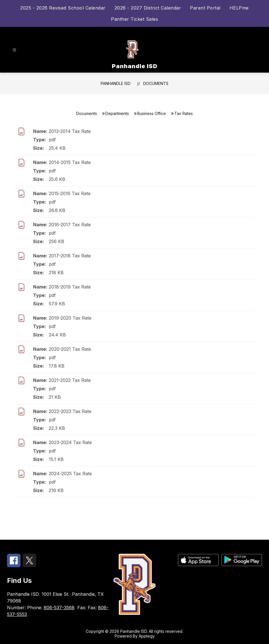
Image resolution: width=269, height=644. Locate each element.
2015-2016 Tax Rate (70, 193)
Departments (117, 113)
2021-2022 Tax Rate (70, 380)
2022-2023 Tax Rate (70, 411)
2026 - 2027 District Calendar (148, 8)
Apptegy (147, 636)
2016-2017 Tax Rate (70, 225)
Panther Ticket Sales (134, 19)
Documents (156, 83)
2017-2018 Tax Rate (70, 256)
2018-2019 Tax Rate (70, 287)
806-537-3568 (59, 608)
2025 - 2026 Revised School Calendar (63, 8)
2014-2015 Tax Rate (70, 162)
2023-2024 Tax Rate (70, 442)
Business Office (152, 113)
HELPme (239, 8)
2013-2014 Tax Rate (70, 131)
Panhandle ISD (116, 83)
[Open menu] (14, 50)
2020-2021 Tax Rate (70, 349)
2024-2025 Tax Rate (70, 474)
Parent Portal (205, 8)
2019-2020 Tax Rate (70, 318)
